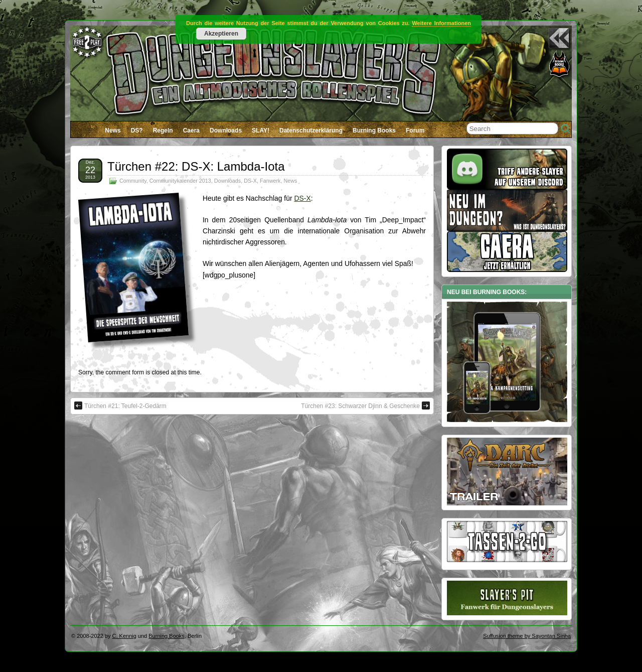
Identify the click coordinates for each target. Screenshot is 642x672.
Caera (191, 130)
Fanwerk (270, 181)
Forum (415, 130)
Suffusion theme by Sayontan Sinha (527, 636)
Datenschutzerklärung (311, 130)
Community (133, 181)
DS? (137, 130)
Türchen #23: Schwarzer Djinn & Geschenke (365, 406)
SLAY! (261, 130)
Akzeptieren (221, 34)
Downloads (226, 130)
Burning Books (374, 130)
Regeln (163, 130)
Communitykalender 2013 (180, 181)
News (113, 130)
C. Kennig (124, 636)
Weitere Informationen (441, 23)
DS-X (250, 181)
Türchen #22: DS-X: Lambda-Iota (196, 166)
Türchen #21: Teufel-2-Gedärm (120, 406)
